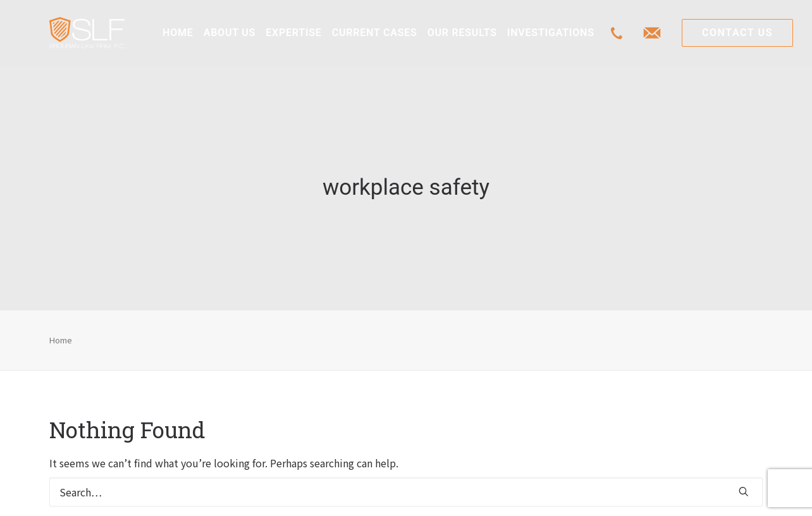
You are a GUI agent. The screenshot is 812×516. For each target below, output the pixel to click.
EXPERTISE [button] (294, 33)
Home (61, 334)
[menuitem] (178, 33)
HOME (178, 33)
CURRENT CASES (375, 33)
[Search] (406, 486)
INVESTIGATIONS (551, 33)
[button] (744, 486)
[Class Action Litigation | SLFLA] (87, 33)
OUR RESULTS (462, 33)
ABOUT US (230, 33)
